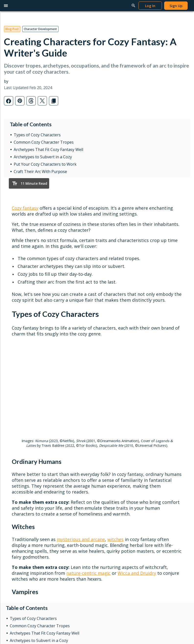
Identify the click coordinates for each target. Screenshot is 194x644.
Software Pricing (20, 478)
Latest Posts (110, 432)
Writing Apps (17, 432)
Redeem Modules (21, 494)
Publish (62, 474)
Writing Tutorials (160, 432)
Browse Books (65, 440)
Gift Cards (61, 447)
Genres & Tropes (114, 463)
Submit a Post (111, 471)
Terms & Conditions (46, 523)
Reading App (63, 432)
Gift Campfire (17, 486)
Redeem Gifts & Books (72, 455)
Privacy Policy (15, 523)
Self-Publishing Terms (70, 489)
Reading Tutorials (160, 447)
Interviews (108, 455)
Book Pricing (63, 463)
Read (59, 424)
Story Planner (17, 463)
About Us (154, 482)
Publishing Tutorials (162, 440)
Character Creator (21, 455)
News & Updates (114, 447)
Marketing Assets (67, 505)
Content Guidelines (68, 497)
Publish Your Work (68, 482)
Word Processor (20, 440)
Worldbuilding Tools (23, 447)
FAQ (150, 463)
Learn (107, 424)
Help (152, 424)
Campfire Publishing (162, 489)
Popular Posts (111, 440)
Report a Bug (157, 455)
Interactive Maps (20, 471)
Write (14, 424)
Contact (156, 474)
